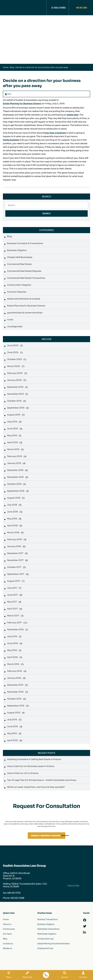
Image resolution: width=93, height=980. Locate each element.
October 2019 (14, 401)
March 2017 (13, 616)
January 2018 (14, 546)
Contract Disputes (17, 292)
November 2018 (15, 477)
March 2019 (13, 449)
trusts (10, 320)
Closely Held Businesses (20, 257)
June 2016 (13, 643)
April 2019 (12, 442)
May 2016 (12, 650)
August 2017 (14, 581)
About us (7, 924)
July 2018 (12, 505)
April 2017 (12, 609)
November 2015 (15, 692)
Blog (12, 67)
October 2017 (14, 567)
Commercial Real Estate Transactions (26, 278)
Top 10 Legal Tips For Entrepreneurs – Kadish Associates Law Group (42, 780)
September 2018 (16, 491)
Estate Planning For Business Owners (22, 104)
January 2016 (14, 678)
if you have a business (55, 133)
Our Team (7, 934)
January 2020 (14, 380)
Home (6, 67)
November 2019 (15, 394)
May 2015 (12, 733)
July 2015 (12, 720)
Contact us (8, 944)
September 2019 (16, 408)
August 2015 (14, 713)
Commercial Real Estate (19, 264)
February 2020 (15, 373)
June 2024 (13, 352)
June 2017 (12, 595)
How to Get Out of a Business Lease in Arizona (31, 766)
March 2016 (13, 664)
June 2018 (13, 512)
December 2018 (15, 470)
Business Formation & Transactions (25, 243)
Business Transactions (47, 919)
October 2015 (14, 699)
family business (11, 140)
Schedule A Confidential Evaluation (46, 835)
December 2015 (15, 685)
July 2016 (12, 636)
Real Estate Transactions (48, 929)
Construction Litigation (19, 285)
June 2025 (13, 345)
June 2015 (13, 727)
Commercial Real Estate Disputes (24, 271)
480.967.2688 (81, 8)
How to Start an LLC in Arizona (23, 773)
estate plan (73, 115)
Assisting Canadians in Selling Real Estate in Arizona (34, 759)
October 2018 (14, 484)
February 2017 (14, 623)
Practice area (9, 929)
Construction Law (45, 939)
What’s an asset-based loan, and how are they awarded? (36, 787)
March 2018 (13, 533)
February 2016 (15, 671)
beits (9, 94)
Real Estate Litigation (47, 934)
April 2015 (12, 740)
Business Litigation (17, 250)
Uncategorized (15, 327)
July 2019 (12, 422)
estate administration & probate (24, 299)
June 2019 (13, 429)
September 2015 (16, 706)
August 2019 (14, 415)
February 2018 (15, 539)
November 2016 (15, 630)
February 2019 (15, 456)
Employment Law (45, 949)
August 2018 (14, 498)
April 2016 (12, 657)
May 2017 (12, 602)
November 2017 (15, 560)
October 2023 (14, 359)
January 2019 (14, 463)
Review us (7, 949)
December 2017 (15, 553)
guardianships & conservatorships (25, 313)
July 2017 (12, 588)
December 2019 (15, 387)
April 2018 (12, 526)
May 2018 (12, 519)
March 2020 (14, 366)
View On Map (73, 885)
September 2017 (16, 574)
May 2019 (12, 436)
